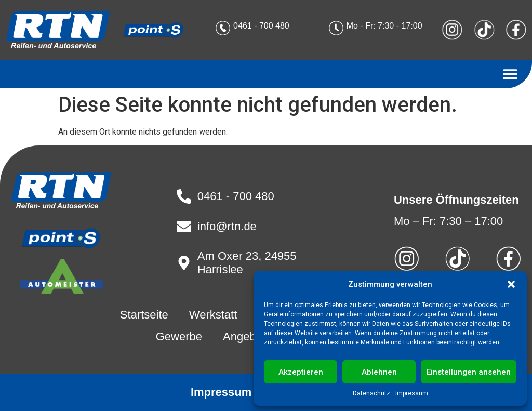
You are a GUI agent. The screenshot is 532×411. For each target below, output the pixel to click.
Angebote (247, 336)
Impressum (412, 393)
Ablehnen (379, 372)
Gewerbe (179, 336)
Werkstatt (213, 315)
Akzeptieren (301, 372)
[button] (511, 284)
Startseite (144, 315)
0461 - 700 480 (261, 26)
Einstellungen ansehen (469, 372)
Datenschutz (371, 393)
